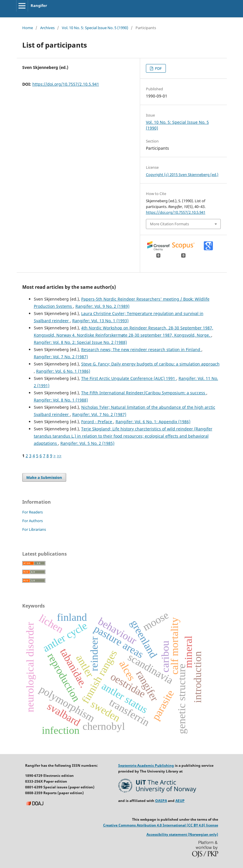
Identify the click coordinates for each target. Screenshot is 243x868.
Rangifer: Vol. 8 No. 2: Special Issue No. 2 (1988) (80, 342)
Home (28, 28)
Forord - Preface (97, 422)
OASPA (161, 801)
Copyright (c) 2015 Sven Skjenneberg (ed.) (182, 175)
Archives (47, 28)
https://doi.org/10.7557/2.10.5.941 (66, 84)
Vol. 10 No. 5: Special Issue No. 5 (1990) (95, 28)
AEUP (180, 801)
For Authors (33, 521)
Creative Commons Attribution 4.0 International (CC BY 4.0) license (161, 825)
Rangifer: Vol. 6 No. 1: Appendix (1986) (153, 422)
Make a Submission (44, 477)
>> (59, 456)
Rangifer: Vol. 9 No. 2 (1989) (102, 306)
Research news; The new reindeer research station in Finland (141, 349)
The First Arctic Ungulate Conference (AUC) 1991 (129, 378)
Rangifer (39, 5)
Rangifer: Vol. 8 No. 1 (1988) (61, 400)
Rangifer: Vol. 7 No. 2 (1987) (61, 357)
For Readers (33, 512)
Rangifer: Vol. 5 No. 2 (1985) (87, 443)
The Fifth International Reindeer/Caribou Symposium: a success (144, 393)
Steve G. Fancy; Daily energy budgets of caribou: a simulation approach (150, 364)
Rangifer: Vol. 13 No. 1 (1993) (100, 321)
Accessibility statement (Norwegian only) (182, 834)
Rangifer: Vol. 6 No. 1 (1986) (63, 371)
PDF (158, 68)
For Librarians (34, 529)
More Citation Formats (169, 224)
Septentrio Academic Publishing (146, 765)
